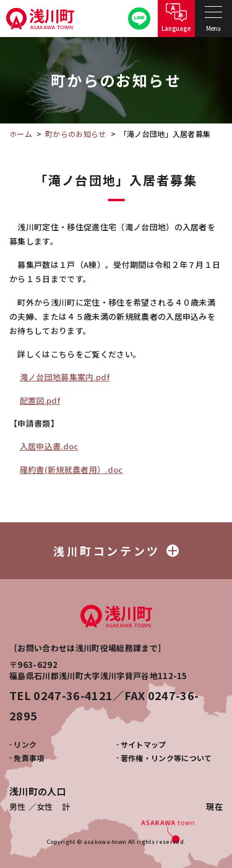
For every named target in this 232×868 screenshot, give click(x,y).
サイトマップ (144, 744)
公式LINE (139, 19)
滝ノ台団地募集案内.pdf (65, 377)
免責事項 (29, 758)
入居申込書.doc (49, 446)
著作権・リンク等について (166, 758)
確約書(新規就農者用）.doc (71, 469)
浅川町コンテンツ (116, 551)
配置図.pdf (40, 400)
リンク (25, 744)
